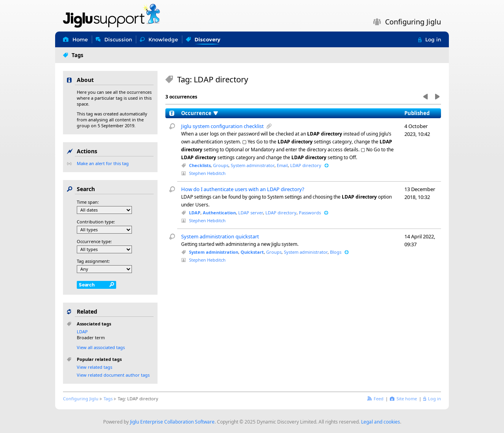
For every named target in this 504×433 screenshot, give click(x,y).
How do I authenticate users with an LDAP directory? (243, 189)
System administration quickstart (220, 236)
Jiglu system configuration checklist (222, 126)
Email (282, 165)
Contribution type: (96, 222)
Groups (221, 165)
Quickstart (252, 252)
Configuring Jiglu (81, 399)
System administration (214, 252)
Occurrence (196, 113)
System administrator (253, 165)
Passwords (310, 213)
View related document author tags (113, 375)
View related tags (94, 367)
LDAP (195, 213)
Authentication (219, 213)
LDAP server (251, 213)
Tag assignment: (93, 261)
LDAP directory (306, 165)
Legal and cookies (381, 422)
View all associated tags (101, 347)
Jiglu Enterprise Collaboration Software (172, 422)
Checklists (200, 165)
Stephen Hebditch (207, 173)
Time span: (88, 202)
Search (87, 285)
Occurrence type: (94, 241)
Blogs (336, 252)
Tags (108, 399)
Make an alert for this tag (103, 163)
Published (417, 113)
